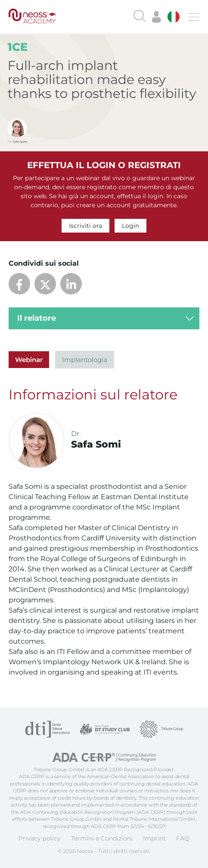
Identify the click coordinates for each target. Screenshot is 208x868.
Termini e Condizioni (102, 838)
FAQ (183, 838)
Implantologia (85, 360)
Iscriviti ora (85, 226)
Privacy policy (40, 838)
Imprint (154, 838)
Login (130, 226)
